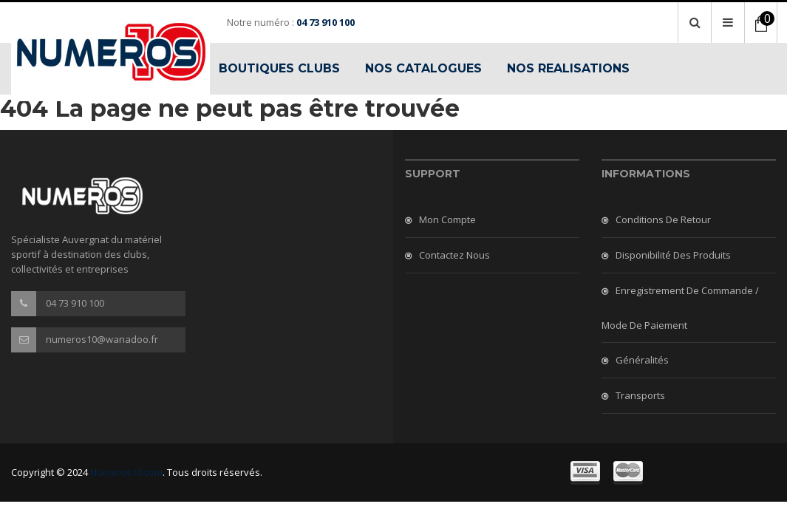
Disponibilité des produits (673, 255)
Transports (640, 395)
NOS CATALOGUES (423, 68)
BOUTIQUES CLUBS (279, 68)
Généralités (642, 360)
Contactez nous (454, 255)
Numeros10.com (126, 472)
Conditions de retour (663, 219)
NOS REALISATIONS (568, 68)
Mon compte (447, 219)
